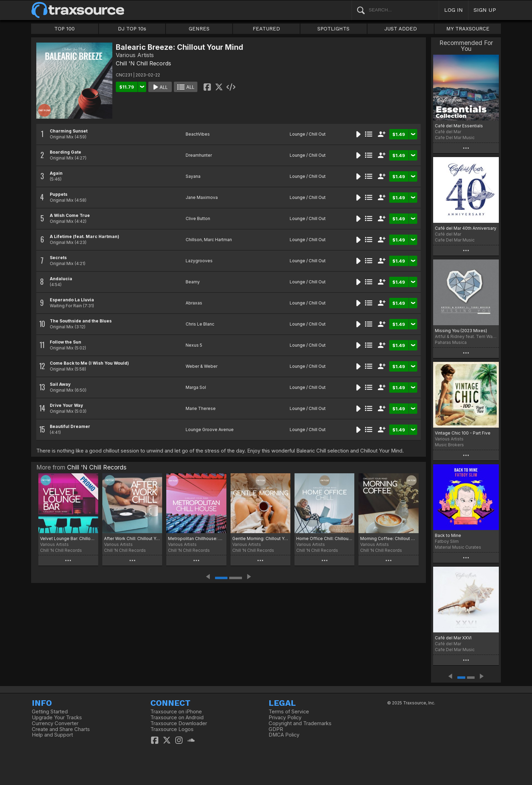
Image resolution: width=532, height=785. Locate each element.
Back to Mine (448, 535)
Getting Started (50, 712)
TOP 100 (64, 29)
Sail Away (60, 384)
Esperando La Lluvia (72, 300)
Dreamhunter (199, 155)
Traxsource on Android (177, 718)
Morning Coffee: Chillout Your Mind (388, 538)
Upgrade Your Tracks (57, 718)
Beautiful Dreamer (70, 426)
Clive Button (198, 218)
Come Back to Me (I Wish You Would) (89, 363)
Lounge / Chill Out (308, 134)
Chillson (194, 240)
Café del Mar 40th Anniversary (466, 228)
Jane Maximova (202, 197)
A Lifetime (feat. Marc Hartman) (85, 236)
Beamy (193, 282)
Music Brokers (449, 445)
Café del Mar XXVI (453, 638)
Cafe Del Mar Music (455, 138)
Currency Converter (55, 723)
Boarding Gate (66, 152)
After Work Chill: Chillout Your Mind (132, 538)
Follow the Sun (66, 342)
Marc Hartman (218, 240)
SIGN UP (485, 10)
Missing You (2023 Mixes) (461, 331)
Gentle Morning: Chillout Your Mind (260, 538)
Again (56, 173)
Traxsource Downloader (179, 723)
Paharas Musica (451, 342)
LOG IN (454, 10)
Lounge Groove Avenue (210, 430)
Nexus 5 (194, 345)
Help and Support (52, 735)
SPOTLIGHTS (333, 29)
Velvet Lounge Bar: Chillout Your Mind (68, 538)
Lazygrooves (199, 261)
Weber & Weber (202, 366)
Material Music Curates (458, 547)
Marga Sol (196, 387)
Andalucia (61, 279)
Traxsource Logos (172, 729)
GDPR (276, 729)
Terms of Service (289, 712)
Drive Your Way (66, 405)
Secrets (58, 258)
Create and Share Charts (61, 729)
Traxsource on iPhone (176, 712)
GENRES (199, 29)
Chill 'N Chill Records (143, 63)
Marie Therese (201, 408)
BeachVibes (198, 134)
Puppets (59, 194)
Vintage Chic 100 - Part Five (463, 433)
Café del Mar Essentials (459, 126)
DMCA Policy (284, 735)
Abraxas (194, 303)
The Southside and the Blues (81, 321)
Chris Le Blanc (200, 324)
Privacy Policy (285, 718)
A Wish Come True (70, 215)
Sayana (193, 176)
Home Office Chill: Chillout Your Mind (324, 538)
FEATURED (266, 29)
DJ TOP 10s (132, 29)
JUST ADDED (401, 29)
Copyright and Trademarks (300, 723)
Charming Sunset (69, 131)
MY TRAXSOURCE (468, 29)
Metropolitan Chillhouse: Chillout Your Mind (196, 538)
